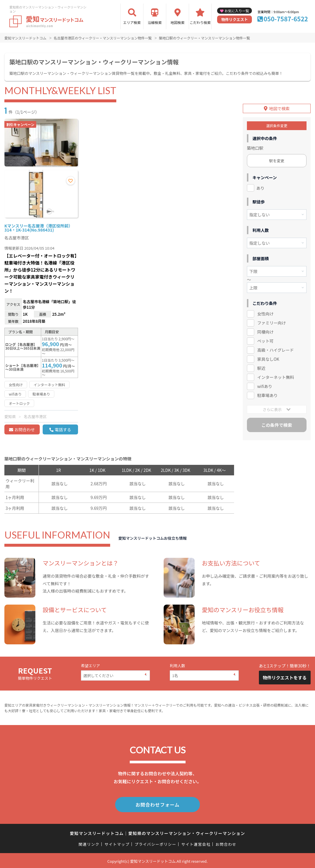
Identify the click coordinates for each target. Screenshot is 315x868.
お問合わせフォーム (157, 804)
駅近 (261, 367)
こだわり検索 (200, 22)
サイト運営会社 (196, 843)
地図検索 (178, 22)
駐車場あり (267, 394)
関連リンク (89, 843)
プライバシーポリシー (155, 843)
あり (260, 187)
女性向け (265, 313)
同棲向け (265, 331)
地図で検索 (279, 107)
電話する (63, 429)
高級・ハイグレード (275, 348)
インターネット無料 (276, 376)
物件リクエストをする (285, 678)
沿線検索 (155, 22)
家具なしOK (268, 358)
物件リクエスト (234, 19)
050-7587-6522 (286, 19)
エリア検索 (132, 22)
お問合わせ (25, 429)
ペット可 (265, 340)
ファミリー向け (271, 322)
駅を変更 (277, 159)
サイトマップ (117, 843)
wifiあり (265, 385)
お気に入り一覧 (237, 11)
